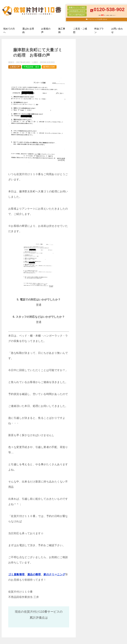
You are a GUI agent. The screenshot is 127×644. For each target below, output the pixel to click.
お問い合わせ (117, 30)
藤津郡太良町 (49, 67)
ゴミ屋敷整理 (16, 574)
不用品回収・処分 (31, 67)
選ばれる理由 (28, 30)
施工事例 (62, 30)
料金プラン (99, 30)
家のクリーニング (54, 574)
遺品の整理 (34, 574)
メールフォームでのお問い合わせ (97, 19)
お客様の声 (46, 30)
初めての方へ (9, 30)
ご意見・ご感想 (80, 30)
